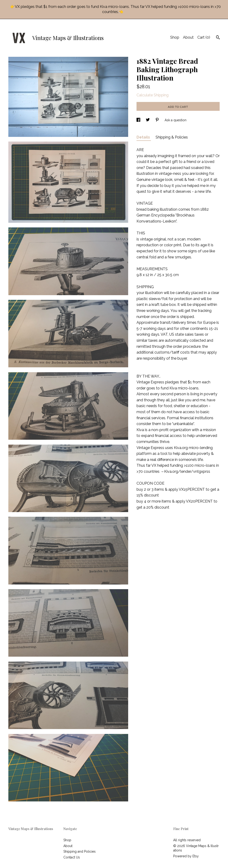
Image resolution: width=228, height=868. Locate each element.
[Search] (218, 38)
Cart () (204, 37)
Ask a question (176, 120)
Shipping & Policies (172, 137)
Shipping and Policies (80, 851)
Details (144, 137)
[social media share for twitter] (148, 120)
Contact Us (72, 857)
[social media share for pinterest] (158, 120)
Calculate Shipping (153, 95)
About (188, 37)
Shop (175, 37)
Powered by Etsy (186, 856)
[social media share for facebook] (139, 120)
